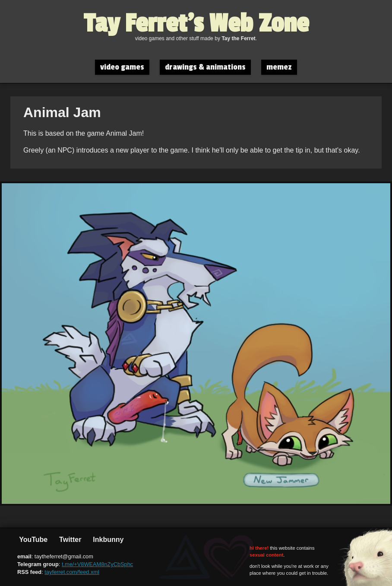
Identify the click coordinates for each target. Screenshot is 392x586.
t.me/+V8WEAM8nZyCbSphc (97, 564)
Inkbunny (107, 540)
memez (279, 67)
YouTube (32, 540)
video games (122, 67)
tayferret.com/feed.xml (72, 572)
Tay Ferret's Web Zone (196, 24)
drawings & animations (205, 67)
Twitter (70, 540)
